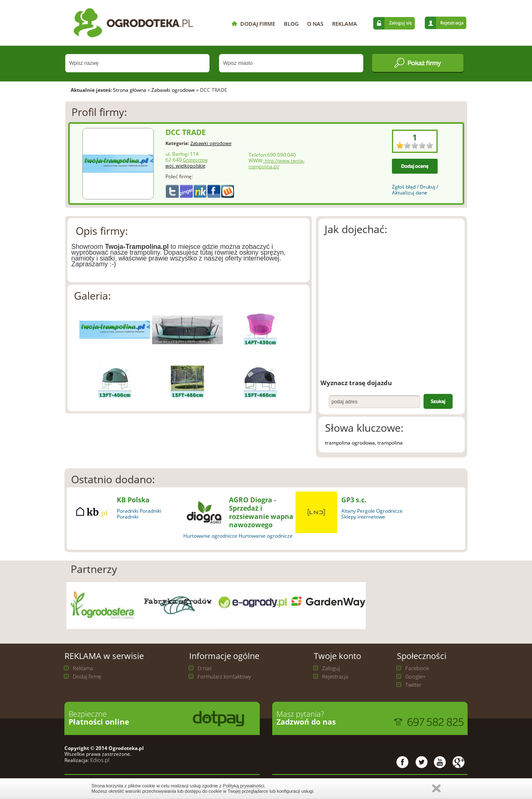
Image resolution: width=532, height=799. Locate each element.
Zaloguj (331, 668)
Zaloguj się (400, 23)
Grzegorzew (195, 160)
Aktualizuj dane (410, 193)
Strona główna (130, 90)
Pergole (366, 511)
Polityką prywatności (244, 786)
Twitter (413, 685)
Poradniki (128, 511)
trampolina (390, 443)
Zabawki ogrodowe (173, 90)
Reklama (83, 668)
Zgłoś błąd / (406, 187)
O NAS (315, 24)
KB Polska (133, 500)
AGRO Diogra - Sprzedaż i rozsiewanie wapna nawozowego (261, 512)
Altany (349, 511)
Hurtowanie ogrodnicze (210, 536)
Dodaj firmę (87, 676)
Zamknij (436, 788)
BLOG (291, 24)
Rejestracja (452, 23)
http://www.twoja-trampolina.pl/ (277, 164)
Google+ (415, 676)
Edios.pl (99, 760)
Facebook (417, 668)
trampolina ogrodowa (350, 443)
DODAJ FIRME (258, 24)
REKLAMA (345, 24)
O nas (204, 668)
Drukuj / (429, 187)
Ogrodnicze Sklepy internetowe (372, 514)
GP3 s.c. (354, 500)
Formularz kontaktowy (224, 676)
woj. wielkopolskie (185, 166)
